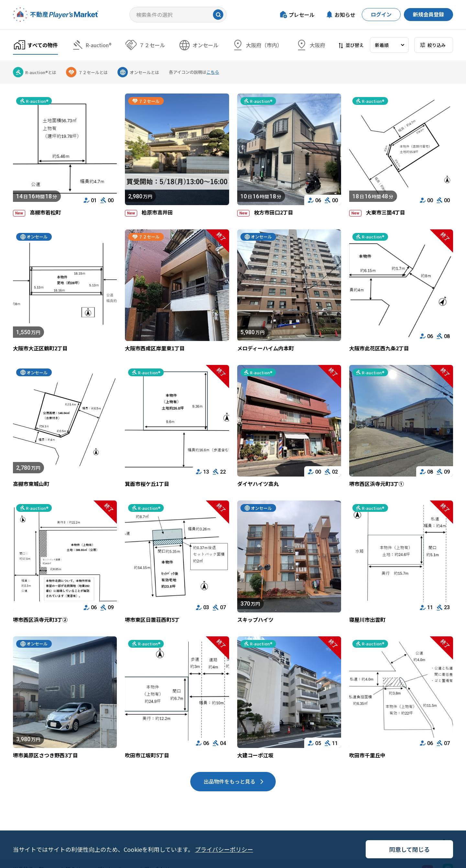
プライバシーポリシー (224, 849)
